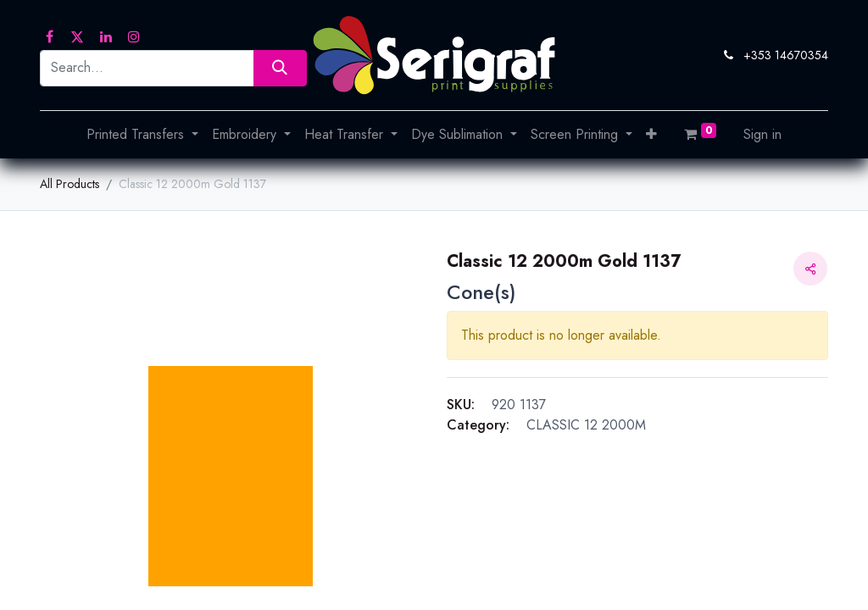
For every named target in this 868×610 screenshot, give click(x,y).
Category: (478, 425)
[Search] (280, 68)
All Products (70, 184)
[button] (651, 135)
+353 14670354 (786, 55)
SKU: (461, 405)
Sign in (762, 134)
